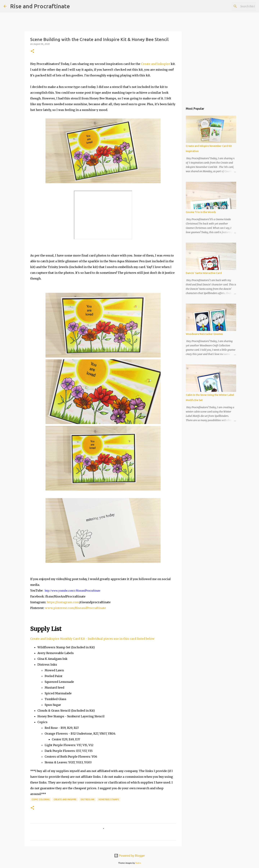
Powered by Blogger (129, 856)
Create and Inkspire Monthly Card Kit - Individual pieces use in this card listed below (92, 639)
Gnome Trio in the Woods (201, 212)
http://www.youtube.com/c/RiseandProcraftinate (73, 591)
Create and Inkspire (155, 64)
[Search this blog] (237, 6)
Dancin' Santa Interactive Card (204, 273)
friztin (138, 863)
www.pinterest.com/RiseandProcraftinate (75, 608)
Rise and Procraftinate (40, 6)
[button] (32, 51)
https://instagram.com (63, 602)
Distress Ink (88, 799)
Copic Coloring (41, 799)
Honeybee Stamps (109, 799)
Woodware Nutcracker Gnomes (204, 334)
